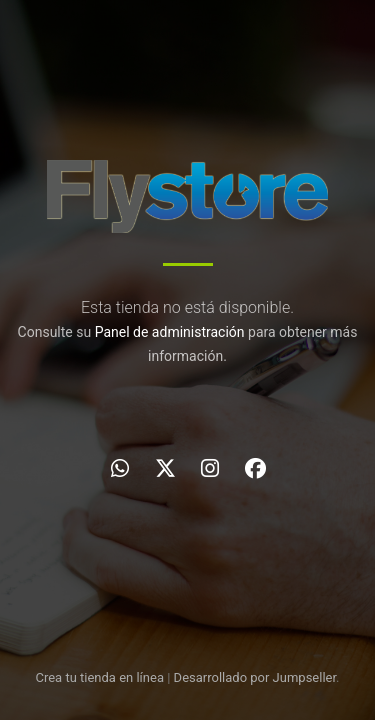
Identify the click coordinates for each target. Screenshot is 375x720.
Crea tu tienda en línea (101, 677)
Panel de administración (170, 332)
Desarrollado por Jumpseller (255, 677)
